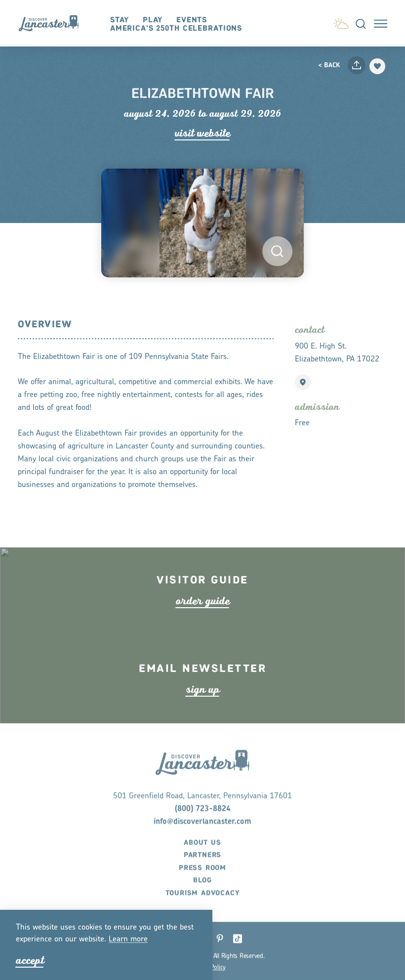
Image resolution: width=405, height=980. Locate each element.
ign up (203, 706)
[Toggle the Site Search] (361, 23)
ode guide (203, 618)
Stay (120, 20)
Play (153, 20)
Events (192, 20)
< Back (329, 66)
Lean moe (128, 939)
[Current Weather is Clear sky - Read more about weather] (341, 22)
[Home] (53, 23)
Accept (30, 960)
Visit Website (202, 133)
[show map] (303, 382)
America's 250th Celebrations (176, 28)
